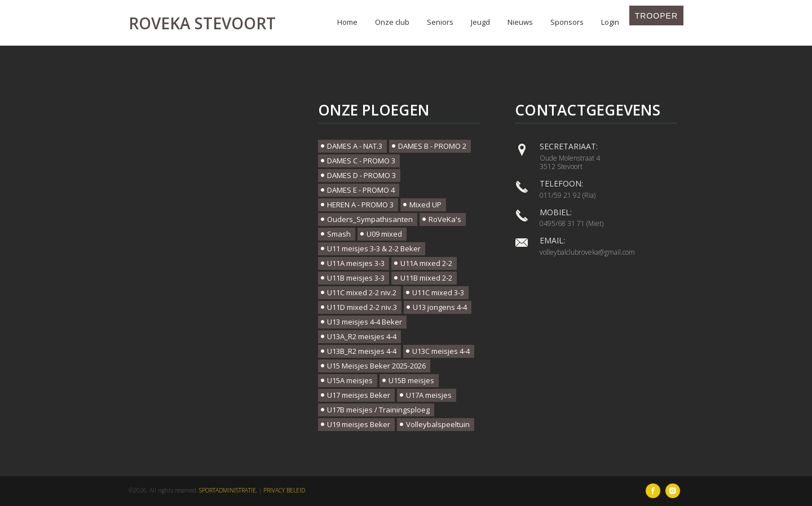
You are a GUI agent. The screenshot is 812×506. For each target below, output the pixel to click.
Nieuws (520, 22)
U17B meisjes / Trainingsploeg (378, 410)
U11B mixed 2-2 (426, 278)
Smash (339, 234)
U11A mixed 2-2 (426, 263)
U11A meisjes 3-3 (356, 263)
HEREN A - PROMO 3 (360, 205)
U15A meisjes (350, 380)
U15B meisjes (411, 380)
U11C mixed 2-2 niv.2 (362, 292)
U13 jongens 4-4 (440, 307)
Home (347, 22)
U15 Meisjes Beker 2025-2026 (376, 366)
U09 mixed (384, 234)
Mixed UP (425, 205)
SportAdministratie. (228, 490)
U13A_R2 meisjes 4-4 (362, 336)
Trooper (656, 16)
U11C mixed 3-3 (438, 292)
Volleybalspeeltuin (438, 424)
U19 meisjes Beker (359, 424)
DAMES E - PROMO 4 (361, 190)
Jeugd (480, 22)
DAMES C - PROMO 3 (361, 161)
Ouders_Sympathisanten (370, 219)
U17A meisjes (429, 395)
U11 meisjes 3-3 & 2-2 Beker (374, 248)
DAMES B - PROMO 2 (432, 146)
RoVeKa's (445, 219)
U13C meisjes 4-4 (441, 351)
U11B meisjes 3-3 (356, 278)
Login (610, 22)
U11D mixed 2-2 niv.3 (362, 307)
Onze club (392, 22)
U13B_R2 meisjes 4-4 (362, 351)
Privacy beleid (284, 490)
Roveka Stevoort (202, 23)
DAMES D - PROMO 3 (361, 175)
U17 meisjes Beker (359, 395)
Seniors (440, 22)
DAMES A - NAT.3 (355, 146)
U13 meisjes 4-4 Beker (365, 322)
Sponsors (567, 22)
